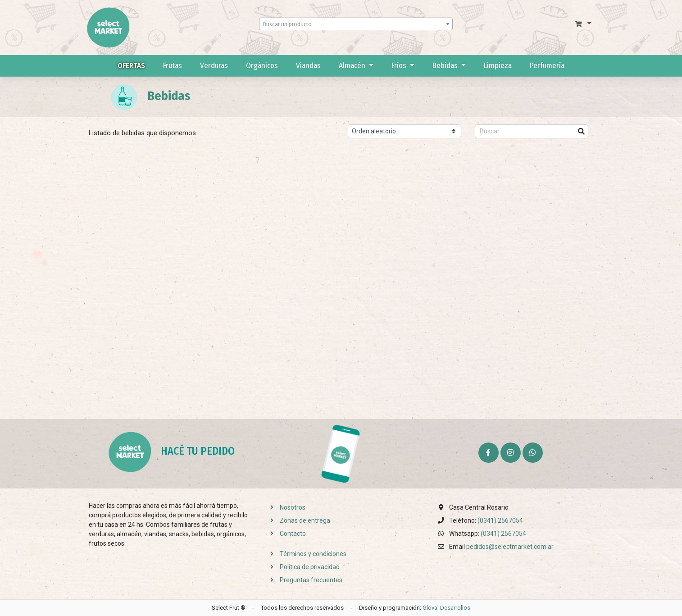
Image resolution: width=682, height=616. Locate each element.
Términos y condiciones (306, 554)
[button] (583, 24)
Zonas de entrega (298, 520)
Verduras (214, 66)
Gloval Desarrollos (446, 608)
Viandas (308, 66)
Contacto (285, 534)
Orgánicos (262, 66)
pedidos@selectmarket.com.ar (510, 547)
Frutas (173, 66)
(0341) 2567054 (500, 520)
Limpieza (498, 66)
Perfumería (547, 66)
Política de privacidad (302, 567)
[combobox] (356, 24)
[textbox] (356, 24)
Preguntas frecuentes (304, 580)
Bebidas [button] (446, 66)
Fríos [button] (400, 66)
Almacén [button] (353, 66)
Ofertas (131, 66)
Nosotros (285, 507)
